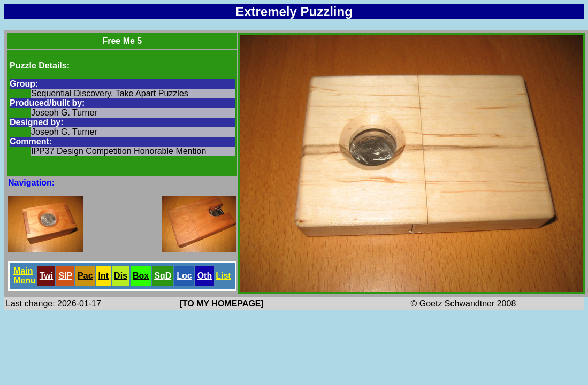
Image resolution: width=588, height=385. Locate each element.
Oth (205, 276)
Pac (85, 276)
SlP (65, 276)
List (223, 276)
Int (104, 276)
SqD (163, 276)
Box (141, 276)
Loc (184, 276)
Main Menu (25, 276)
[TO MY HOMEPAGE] (222, 303)
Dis (121, 276)
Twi (46, 276)
